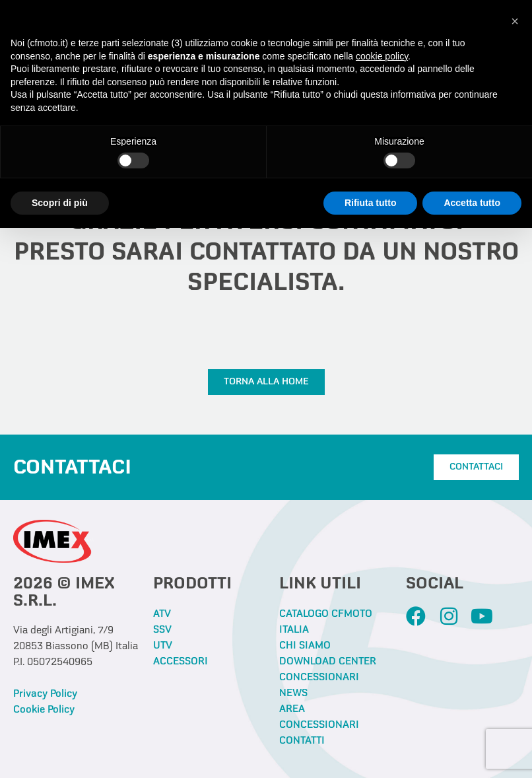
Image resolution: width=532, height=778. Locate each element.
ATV (162, 614)
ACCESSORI (181, 662)
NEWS (293, 693)
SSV (162, 630)
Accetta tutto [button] (472, 203)
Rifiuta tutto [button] (371, 203)
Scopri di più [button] (60, 203)
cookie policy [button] (382, 56)
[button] (515, 21)
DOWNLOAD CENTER (328, 662)
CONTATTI (302, 741)
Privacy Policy (45, 694)
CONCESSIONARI (319, 678)
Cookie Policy (44, 710)
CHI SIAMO (305, 646)
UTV (163, 646)
